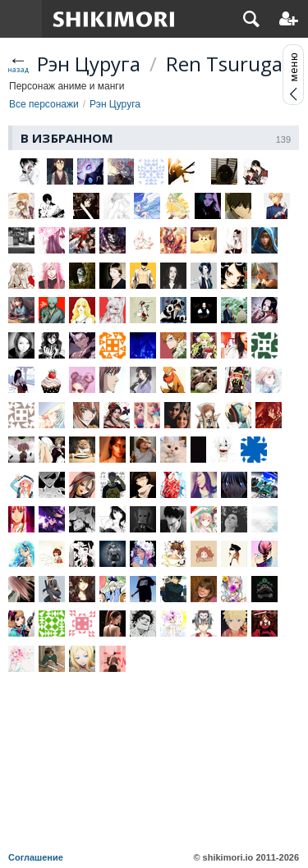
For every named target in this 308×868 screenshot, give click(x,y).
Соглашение (36, 857)
